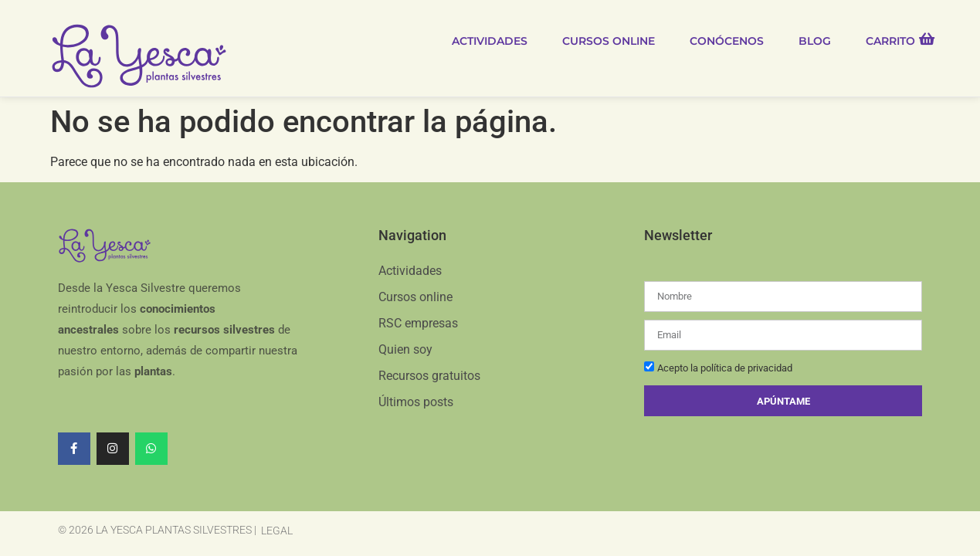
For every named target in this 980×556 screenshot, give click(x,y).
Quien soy (405, 349)
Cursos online (609, 41)
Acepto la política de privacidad (725, 368)
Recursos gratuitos (429, 375)
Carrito (890, 41)
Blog (815, 41)
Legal (277, 530)
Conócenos (727, 41)
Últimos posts (416, 401)
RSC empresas (418, 322)
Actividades (490, 41)
